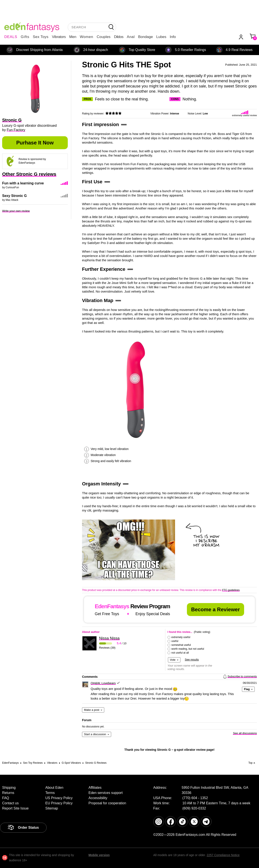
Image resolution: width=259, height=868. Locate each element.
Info (173, 37)
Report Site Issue (15, 808)
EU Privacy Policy (59, 803)
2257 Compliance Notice (223, 855)
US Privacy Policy (59, 798)
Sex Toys (41, 37)
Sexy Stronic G (14, 196)
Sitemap (52, 808)
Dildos (119, 37)
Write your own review (16, 211)
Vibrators (59, 37)
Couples (104, 37)
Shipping (9, 788)
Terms (50, 793)
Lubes (161, 37)
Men (73, 37)
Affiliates (95, 788)
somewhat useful (181, 645)
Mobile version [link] (99, 855)
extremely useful (181, 637)
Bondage (145, 37)
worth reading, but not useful (188, 649)
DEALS (11, 37)
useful (175, 641)
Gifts (25, 37)
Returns (8, 793)
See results (192, 660)
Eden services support (106, 793)
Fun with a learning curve (23, 183)
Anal (131, 37)
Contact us (10, 803)
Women (87, 37)
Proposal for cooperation (107, 803)
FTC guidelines (231, 590)
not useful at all (180, 653)
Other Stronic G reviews (29, 174)
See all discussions (245, 733)
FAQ (6, 798)
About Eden (54, 788)
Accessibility (98, 798)
